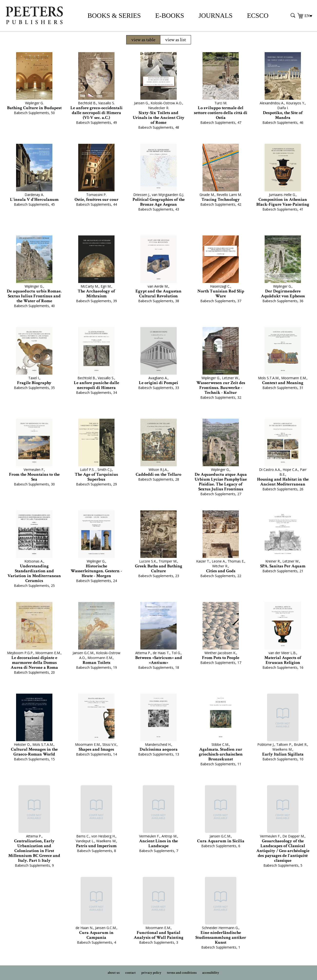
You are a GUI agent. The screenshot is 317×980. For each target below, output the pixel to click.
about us (114, 973)
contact (130, 973)
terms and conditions (182, 973)
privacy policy (151, 973)
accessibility (211, 973)
